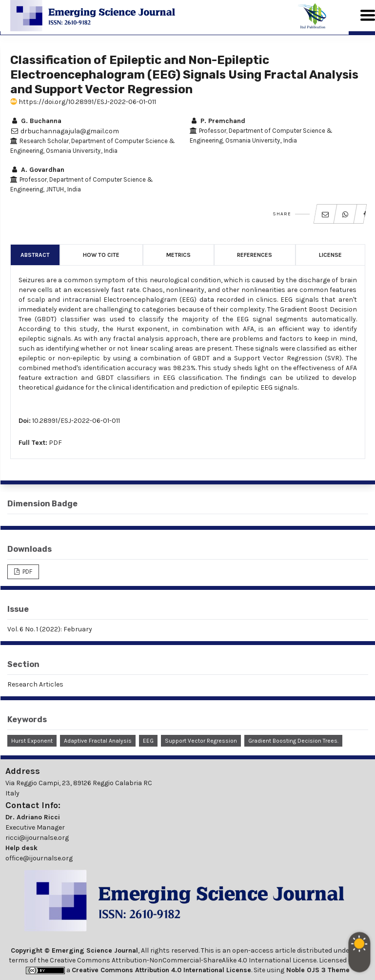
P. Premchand (217, 121)
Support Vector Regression (201, 741)
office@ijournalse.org (39, 858)
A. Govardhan (37, 170)
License (330, 255)
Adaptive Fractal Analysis (98, 741)
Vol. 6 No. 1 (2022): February (50, 629)
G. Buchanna (36, 121)
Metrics (178, 255)
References (255, 255)
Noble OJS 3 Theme (317, 970)
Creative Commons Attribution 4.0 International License (161, 970)
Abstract (35, 255)
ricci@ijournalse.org (37, 838)
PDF (55, 443)
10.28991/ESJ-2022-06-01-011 (76, 421)
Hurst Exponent (32, 741)
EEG (148, 741)
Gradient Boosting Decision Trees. (293, 741)
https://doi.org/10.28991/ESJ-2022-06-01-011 (83, 102)
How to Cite (101, 255)
